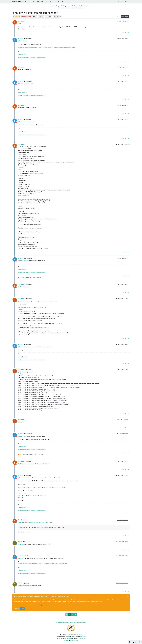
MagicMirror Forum (19, 2)
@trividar (26, 556)
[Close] (128, 596)
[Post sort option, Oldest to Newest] (118, 16)
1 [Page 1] (70, 614)
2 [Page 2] (72, 614)
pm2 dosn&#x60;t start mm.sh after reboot (40, 522)
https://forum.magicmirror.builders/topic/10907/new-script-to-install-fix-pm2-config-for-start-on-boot (47, 48)
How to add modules (23, 54)
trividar (20, 542)
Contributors (83, 638)
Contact (67, 640)
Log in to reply (125, 16)
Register (17, 609)
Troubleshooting (26, 16)
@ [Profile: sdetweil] (21, 287)
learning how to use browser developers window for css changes (32, 57)
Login (22, 609)
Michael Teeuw (78, 635)
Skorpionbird (22, 21)
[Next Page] (75, 614)
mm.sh (43, 27)
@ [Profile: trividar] (21, 558)
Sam (69, 637)
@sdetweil (29, 284)
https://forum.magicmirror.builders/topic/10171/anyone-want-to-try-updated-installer (43, 563)
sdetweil (20, 38)
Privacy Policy (74, 640)
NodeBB (69, 638)
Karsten (83, 637)
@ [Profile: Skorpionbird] (22, 41)
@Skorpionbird (28, 38)
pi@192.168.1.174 (23, 311)
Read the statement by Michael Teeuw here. (71, 8)
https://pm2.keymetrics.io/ (35, 173)
